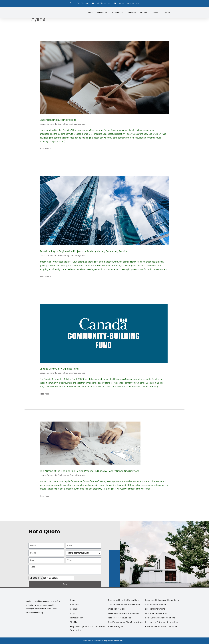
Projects (144, 13)
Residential (102, 13)
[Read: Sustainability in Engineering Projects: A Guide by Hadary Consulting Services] (104, 210)
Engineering (76, 124)
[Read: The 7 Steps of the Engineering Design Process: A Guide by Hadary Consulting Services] (90, 443)
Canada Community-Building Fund (64, 368)
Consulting (64, 124)
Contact (167, 13)
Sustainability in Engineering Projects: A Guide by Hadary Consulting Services (95, 251)
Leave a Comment (48, 124)
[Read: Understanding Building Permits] (104, 77)
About (155, 13)
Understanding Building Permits (62, 119)
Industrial (132, 13)
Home (91, 13)
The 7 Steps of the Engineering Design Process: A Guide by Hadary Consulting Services (101, 470)
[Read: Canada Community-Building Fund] (104, 333)
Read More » (45, 148)
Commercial (117, 13)
